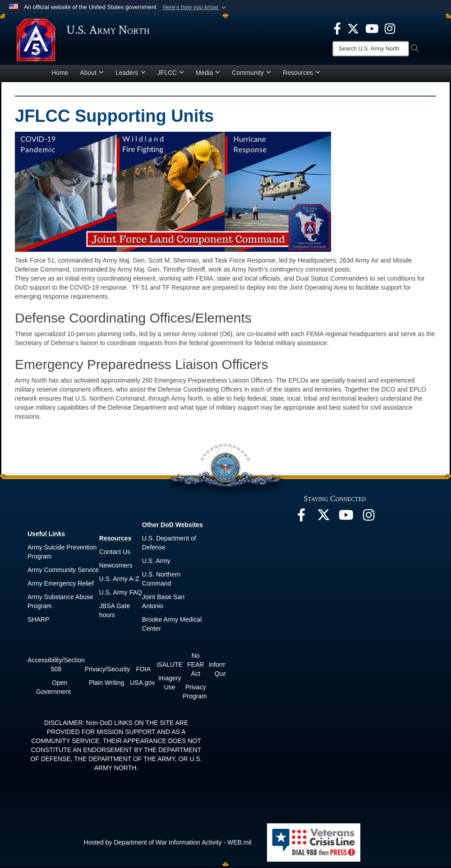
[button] (195, 7)
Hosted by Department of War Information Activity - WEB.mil (168, 844)
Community (251, 74)
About (92, 74)
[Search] (371, 49)
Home (60, 74)
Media (208, 74)
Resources (301, 74)
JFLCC (171, 74)
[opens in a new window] (337, 28)
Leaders (131, 74)
